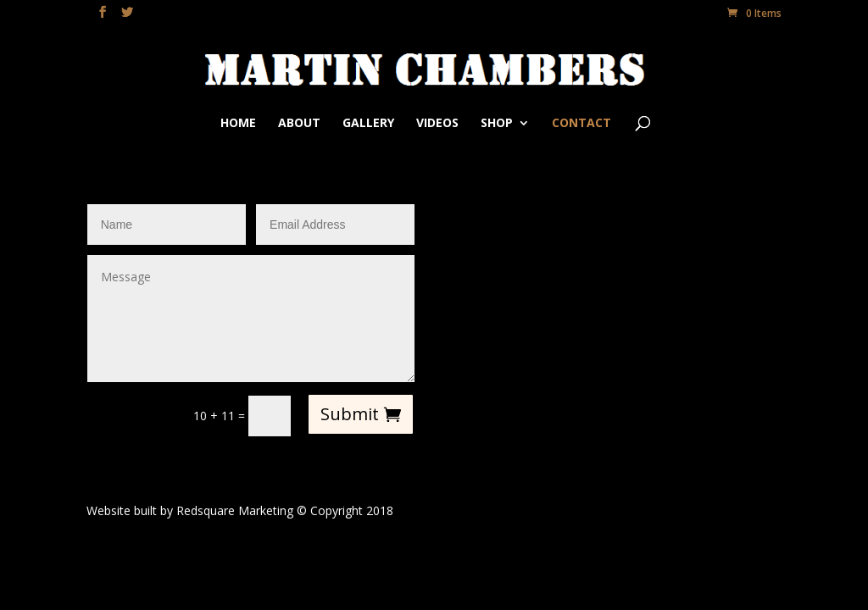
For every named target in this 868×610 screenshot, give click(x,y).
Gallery (368, 124)
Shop (497, 124)
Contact (581, 124)
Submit (350, 414)
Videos (437, 124)
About (299, 124)
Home (238, 124)
